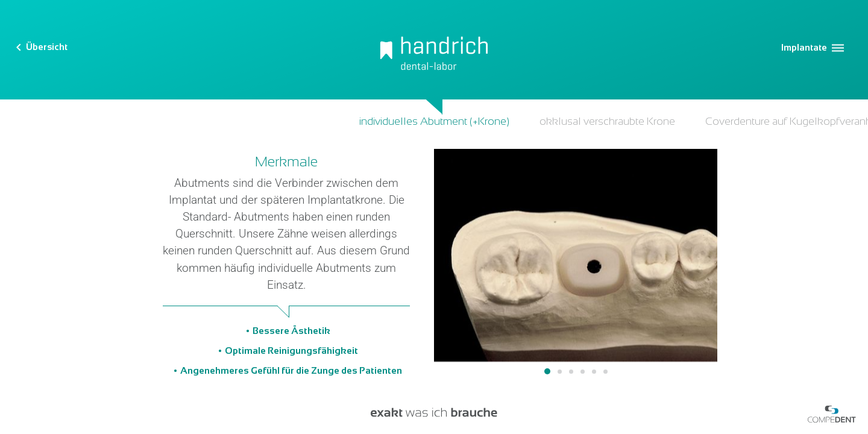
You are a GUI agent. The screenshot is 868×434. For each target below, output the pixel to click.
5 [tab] (594, 372)
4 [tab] (583, 372)
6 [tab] (605, 372)
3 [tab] (571, 372)
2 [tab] (560, 372)
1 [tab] (547, 371)
